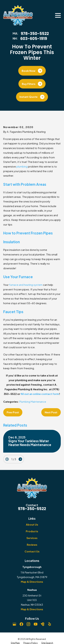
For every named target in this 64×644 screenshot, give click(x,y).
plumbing (22, 166)
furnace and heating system (26, 285)
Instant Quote (32, 97)
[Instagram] (28, 624)
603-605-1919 (34, 39)
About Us (32, 524)
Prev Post (13, 412)
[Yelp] (50, 624)
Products (32, 531)
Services (32, 538)
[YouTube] (36, 624)
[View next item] (20, 459)
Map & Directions (32, 582)
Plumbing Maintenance (33, 402)
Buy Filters (32, 84)
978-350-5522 (35, 34)
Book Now (32, 71)
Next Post (51, 412)
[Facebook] (21, 624)
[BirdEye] (43, 624)
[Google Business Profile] (14, 624)
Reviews (32, 545)
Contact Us (32, 551)
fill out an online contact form (40, 394)
